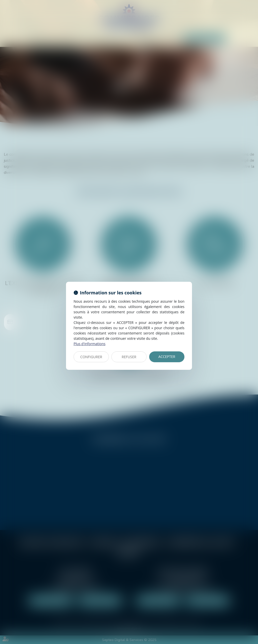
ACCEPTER (167, 357)
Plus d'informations (89, 344)
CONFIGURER (91, 357)
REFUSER (129, 357)
